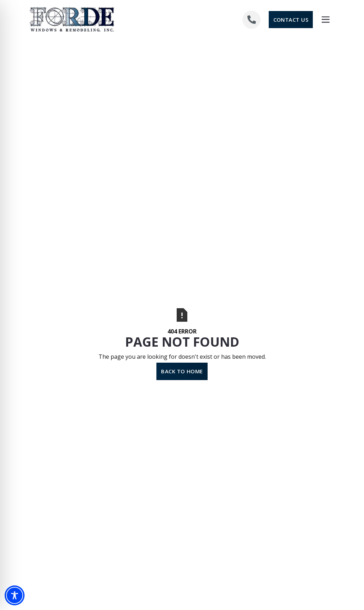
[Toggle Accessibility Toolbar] (15, 595)
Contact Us (291, 20)
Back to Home (182, 371)
